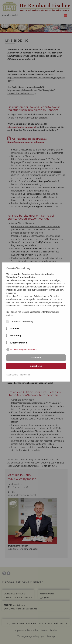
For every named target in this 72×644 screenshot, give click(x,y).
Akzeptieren (36, 366)
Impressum (25, 375)
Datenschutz (12, 375)
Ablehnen (36, 358)
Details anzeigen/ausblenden (24, 350)
